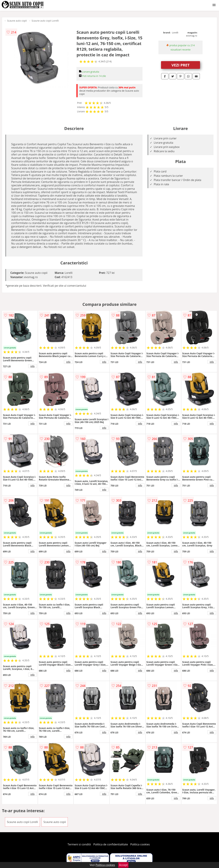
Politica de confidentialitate (111, 844)
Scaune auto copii (17, 21)
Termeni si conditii (79, 844)
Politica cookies (140, 844)
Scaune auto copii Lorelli (45, 21)
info (33, 366)
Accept (123, 865)
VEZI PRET (181, 65)
